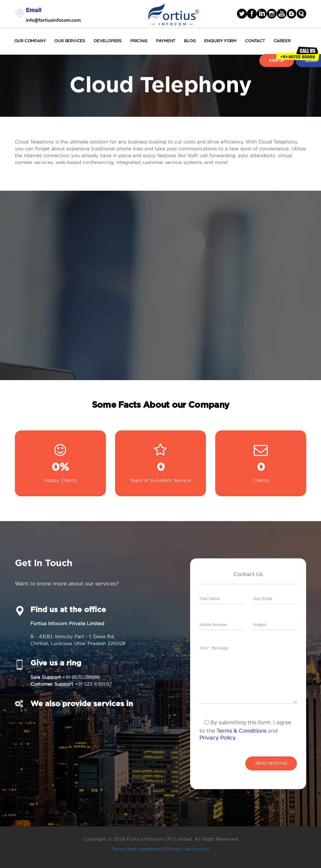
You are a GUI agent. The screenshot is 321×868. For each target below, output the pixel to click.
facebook (252, 14)
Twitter (242, 14)
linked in (262, 14)
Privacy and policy (188, 849)
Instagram (272, 14)
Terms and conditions (136, 849)
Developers (108, 41)
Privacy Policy (217, 737)
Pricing (139, 41)
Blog (190, 41)
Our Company (30, 41)
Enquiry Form (220, 41)
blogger (292, 14)
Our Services (70, 41)
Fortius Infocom (174, 14)
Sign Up (277, 61)
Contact (255, 41)
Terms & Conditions (241, 731)
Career (282, 41)
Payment (166, 41)
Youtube (282, 14)
